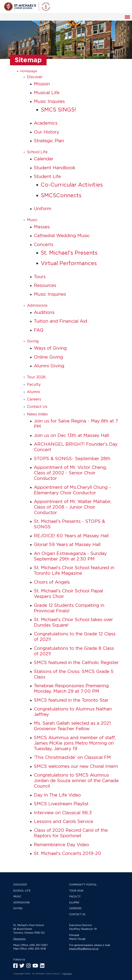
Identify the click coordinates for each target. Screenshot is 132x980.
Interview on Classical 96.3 (63, 813)
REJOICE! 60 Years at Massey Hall (71, 536)
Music (32, 220)
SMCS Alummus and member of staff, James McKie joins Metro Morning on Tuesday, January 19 (75, 743)
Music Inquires (49, 101)
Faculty (34, 384)
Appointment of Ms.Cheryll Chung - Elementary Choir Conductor (72, 490)
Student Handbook (55, 168)
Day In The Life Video (57, 795)
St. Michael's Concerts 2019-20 (67, 853)
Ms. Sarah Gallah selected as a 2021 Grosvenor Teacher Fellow (72, 726)
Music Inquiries (50, 294)
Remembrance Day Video (61, 845)
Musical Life (47, 93)
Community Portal (83, 885)
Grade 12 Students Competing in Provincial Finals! (69, 608)
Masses (42, 227)
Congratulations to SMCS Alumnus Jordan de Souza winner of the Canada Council (76, 780)
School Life (37, 152)
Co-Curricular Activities (72, 185)
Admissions (37, 305)
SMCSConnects (61, 195)
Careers (34, 399)
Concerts (44, 244)
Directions (19, 939)
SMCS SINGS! (58, 110)
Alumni (34, 392)
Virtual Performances (69, 263)
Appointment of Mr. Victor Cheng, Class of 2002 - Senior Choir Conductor (70, 473)
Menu (128, 19)
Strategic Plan (49, 141)
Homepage (29, 71)
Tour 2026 (36, 377)
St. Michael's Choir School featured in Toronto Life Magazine (74, 570)
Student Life (47, 176)
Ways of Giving (50, 348)
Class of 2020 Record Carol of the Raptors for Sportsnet (71, 833)
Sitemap (67, 974)
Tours (40, 277)
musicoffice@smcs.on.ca (84, 949)
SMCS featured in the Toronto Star (71, 700)
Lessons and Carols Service (64, 821)
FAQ (39, 330)
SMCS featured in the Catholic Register (76, 662)
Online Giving (48, 357)
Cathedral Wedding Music (62, 235)
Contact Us (37, 407)
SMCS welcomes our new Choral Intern (76, 766)
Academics (46, 123)
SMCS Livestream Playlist (61, 804)
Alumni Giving (49, 366)
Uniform (43, 208)
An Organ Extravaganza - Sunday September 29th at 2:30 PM (70, 556)
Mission (42, 84)
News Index (37, 414)
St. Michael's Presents (69, 253)
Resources (45, 285)
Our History (46, 132)
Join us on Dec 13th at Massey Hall (71, 435)
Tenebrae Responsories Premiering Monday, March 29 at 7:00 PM (71, 688)
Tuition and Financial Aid (60, 321)
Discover (35, 77)
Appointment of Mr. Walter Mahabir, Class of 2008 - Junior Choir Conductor (73, 507)
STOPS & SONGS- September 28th (72, 458)
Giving (33, 341)
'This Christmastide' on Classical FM (72, 757)
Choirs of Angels (52, 582)
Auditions (44, 312)
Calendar (44, 159)
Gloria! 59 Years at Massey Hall (67, 544)
